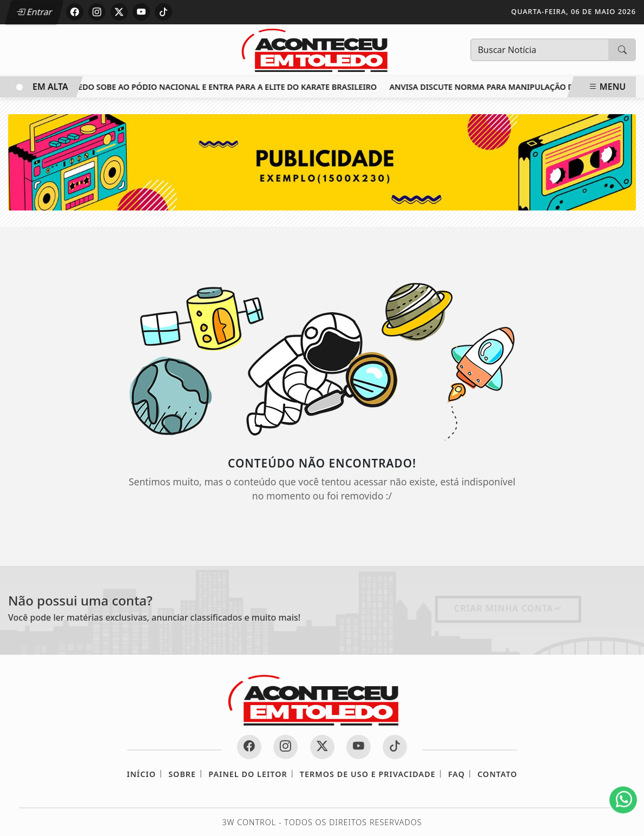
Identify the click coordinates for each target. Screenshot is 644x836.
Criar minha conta (508, 608)
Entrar (34, 12)
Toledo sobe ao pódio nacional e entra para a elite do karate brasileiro (224, 87)
